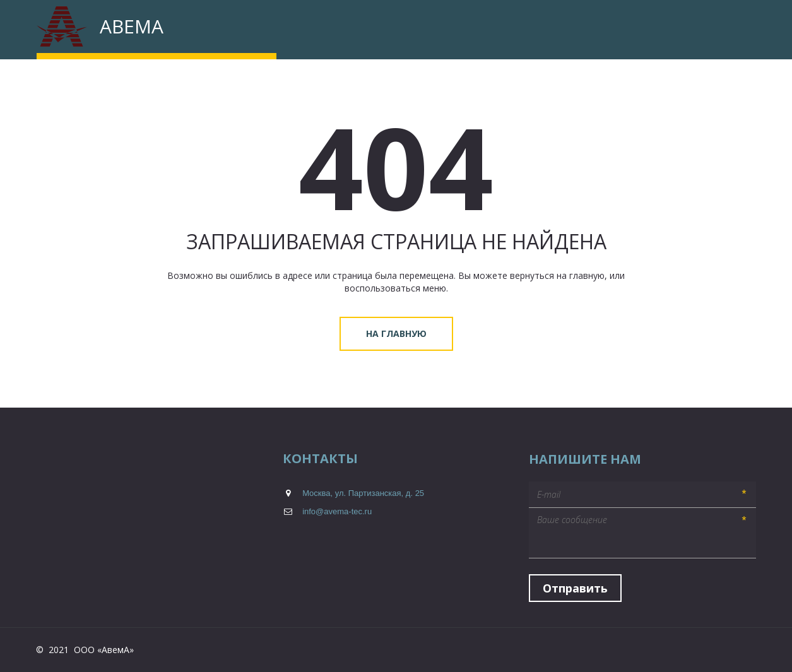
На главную (396, 333)
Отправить (575, 588)
